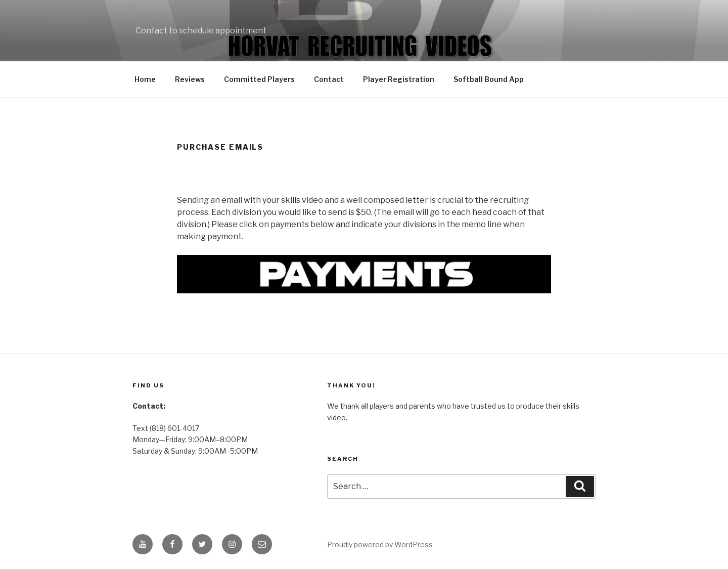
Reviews (190, 79)
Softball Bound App (489, 79)
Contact (329, 79)
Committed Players (259, 79)
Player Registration (399, 79)
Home (145, 79)
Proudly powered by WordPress (380, 544)
